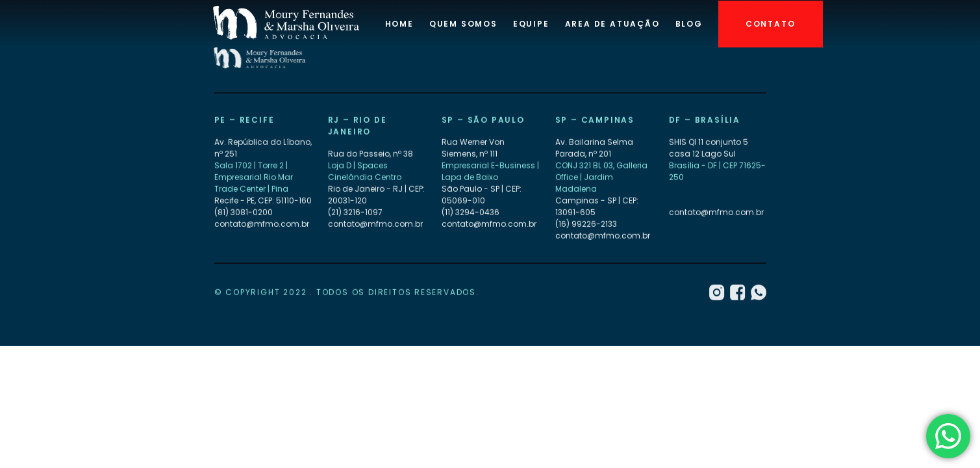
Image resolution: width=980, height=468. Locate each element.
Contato (771, 24)
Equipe (531, 24)
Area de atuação (612, 24)
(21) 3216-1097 (355, 212)
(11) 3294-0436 (471, 212)
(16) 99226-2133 (586, 224)
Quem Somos (463, 24)
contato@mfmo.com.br (262, 224)
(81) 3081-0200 (244, 212)
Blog (689, 24)
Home (399, 24)
